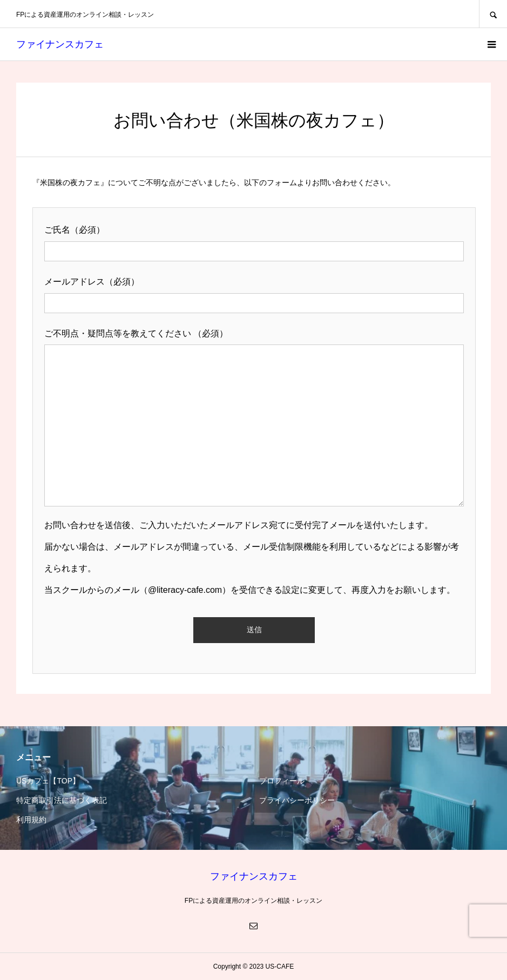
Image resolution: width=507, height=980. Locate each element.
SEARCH (493, 14)
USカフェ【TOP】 (48, 781)
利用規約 (31, 820)
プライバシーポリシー (297, 800)
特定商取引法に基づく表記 (62, 800)
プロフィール (282, 781)
